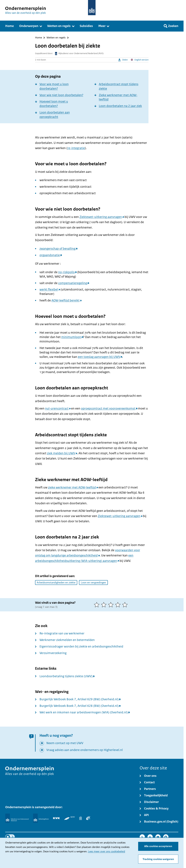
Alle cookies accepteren (158, 846)
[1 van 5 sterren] (97, 605)
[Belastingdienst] (41, 818)
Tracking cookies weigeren (158, 859)
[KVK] (56, 818)
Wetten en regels (56, 38)
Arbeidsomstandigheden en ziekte (56, 583)
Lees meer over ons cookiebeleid (107, 851)
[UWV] (88, 818)
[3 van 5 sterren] (112, 605)
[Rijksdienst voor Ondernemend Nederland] (17, 818)
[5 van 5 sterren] (126, 605)
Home (39, 38)
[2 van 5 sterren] (104, 605)
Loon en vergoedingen (93, 583)
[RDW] (70, 818)
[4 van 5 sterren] (119, 605)
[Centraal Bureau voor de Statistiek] (81, 818)
